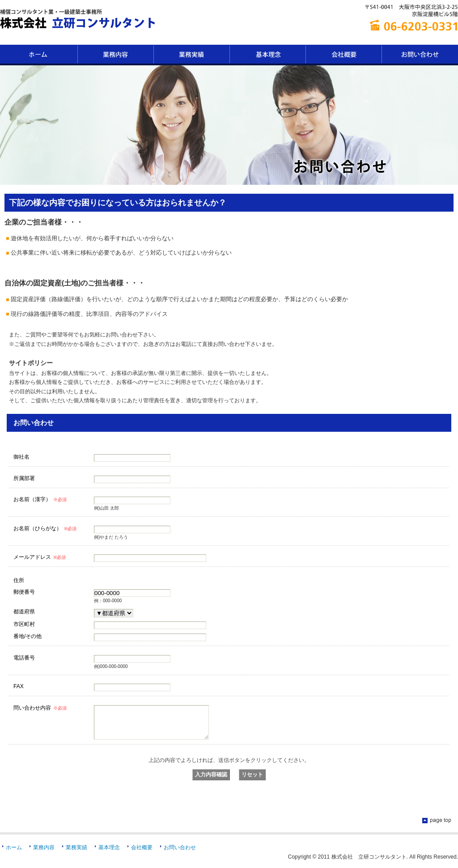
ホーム (14, 854)
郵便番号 (24, 592)
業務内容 (116, 55)
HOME (39, 55)
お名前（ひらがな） (45, 528)
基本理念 (268, 55)
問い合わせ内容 (40, 708)
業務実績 (192, 55)
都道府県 (24, 611)
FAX (19, 686)
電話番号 (24, 657)
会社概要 (344, 55)
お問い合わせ (420, 55)
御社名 (21, 457)
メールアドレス (40, 557)
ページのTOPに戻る (436, 828)
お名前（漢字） (40, 499)
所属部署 (24, 478)
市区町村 (24, 624)
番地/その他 (28, 636)
